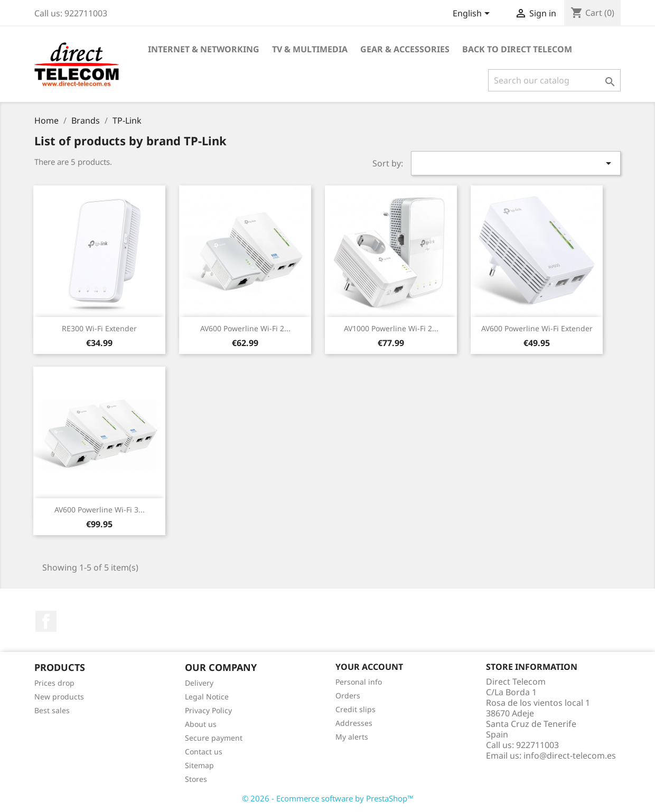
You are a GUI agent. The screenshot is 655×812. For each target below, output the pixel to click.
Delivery (199, 683)
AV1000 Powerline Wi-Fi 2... (391, 328)
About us (201, 724)
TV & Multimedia (310, 49)
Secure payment (214, 738)
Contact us (204, 752)
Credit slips (355, 709)
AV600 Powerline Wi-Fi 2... (245, 328)
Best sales (52, 710)
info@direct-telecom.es (570, 755)
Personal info (359, 682)
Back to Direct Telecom (517, 49)
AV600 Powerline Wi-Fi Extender (537, 328)
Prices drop (54, 683)
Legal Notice (207, 697)
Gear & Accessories (405, 49)
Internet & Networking (204, 49)
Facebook (46, 621)
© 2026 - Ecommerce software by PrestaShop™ (328, 798)
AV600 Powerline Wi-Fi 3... (100, 510)
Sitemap (199, 765)
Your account (369, 667)
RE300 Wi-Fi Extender (99, 328)
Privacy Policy (208, 710)
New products (59, 697)
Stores (196, 779)
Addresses (354, 723)
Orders (348, 696)
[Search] (554, 80)
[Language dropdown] (473, 14)
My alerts (352, 737)
